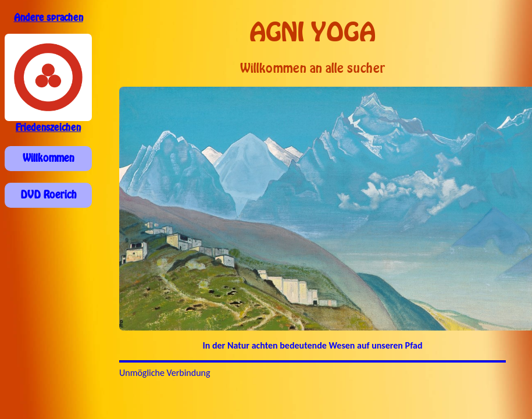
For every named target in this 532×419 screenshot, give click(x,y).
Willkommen (49, 158)
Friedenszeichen (48, 128)
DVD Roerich (49, 195)
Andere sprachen (49, 18)
